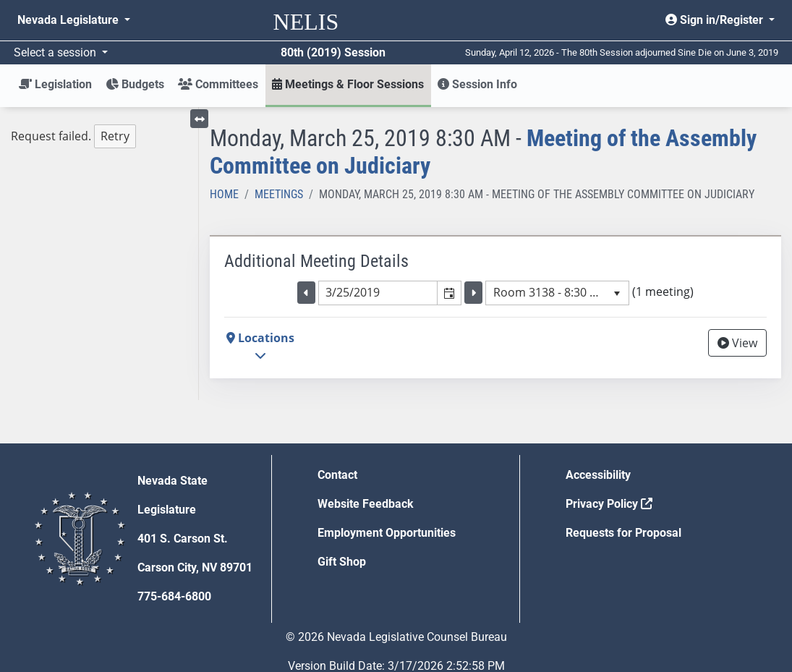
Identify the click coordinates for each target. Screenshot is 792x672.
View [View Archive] (737, 343)
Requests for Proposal (623, 533)
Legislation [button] (55, 84)
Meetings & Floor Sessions (348, 84)
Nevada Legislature (69, 20)
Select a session (56, 52)
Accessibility (598, 475)
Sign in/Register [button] (716, 20)
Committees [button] (218, 84)
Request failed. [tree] (73, 136)
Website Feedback (366, 504)
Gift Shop (342, 562)
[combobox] (378, 293)
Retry (115, 136)
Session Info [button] (477, 84)
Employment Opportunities (387, 533)
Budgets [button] (135, 84)
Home (224, 194)
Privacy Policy (609, 504)
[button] (449, 293)
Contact (337, 475)
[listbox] (557, 293)
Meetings (279, 194)
